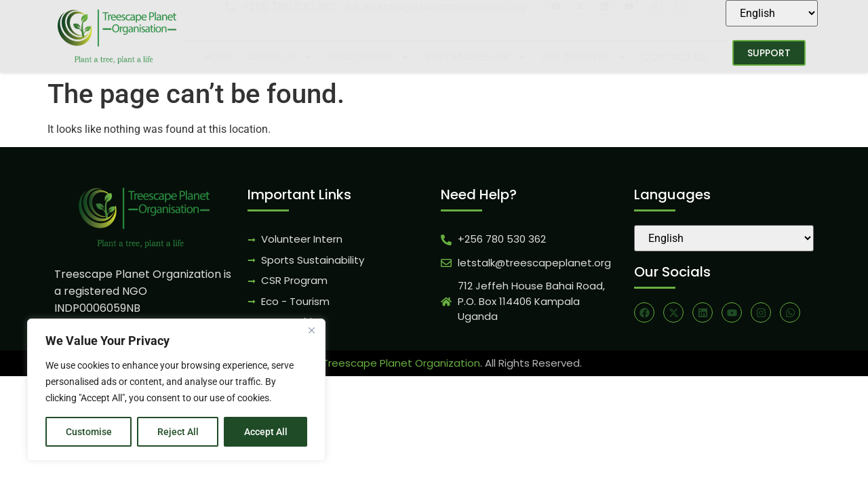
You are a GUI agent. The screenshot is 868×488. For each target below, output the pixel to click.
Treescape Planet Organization (401, 363)
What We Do (369, 57)
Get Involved (584, 57)
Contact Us (674, 57)
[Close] (311, 330)
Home (218, 57)
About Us (280, 57)
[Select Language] (772, 13)
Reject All (178, 432)
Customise (89, 432)
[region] (176, 390)
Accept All (266, 432)
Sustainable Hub (476, 57)
